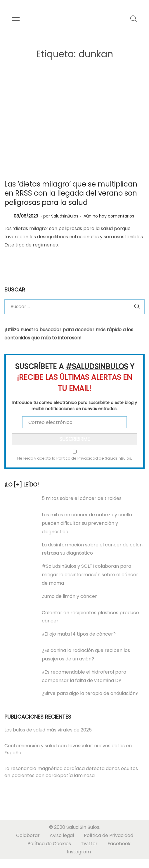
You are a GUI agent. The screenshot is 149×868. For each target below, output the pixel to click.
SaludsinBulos (65, 216)
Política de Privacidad (109, 835)
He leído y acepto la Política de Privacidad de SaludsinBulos (74, 458)
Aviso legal (62, 835)
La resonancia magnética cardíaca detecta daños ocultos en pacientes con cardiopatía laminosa (71, 772)
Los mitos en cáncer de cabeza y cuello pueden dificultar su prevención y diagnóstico (87, 523)
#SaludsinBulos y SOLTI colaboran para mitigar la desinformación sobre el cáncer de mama (90, 575)
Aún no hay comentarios (109, 216)
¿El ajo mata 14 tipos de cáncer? (79, 634)
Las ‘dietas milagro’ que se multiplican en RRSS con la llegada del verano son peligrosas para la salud (71, 193)
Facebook (119, 844)
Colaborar (28, 835)
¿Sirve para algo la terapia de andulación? (90, 693)
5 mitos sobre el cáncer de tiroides (82, 498)
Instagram (79, 852)
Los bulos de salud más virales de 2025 (48, 730)
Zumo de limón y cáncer (69, 596)
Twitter (89, 844)
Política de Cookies (49, 844)
